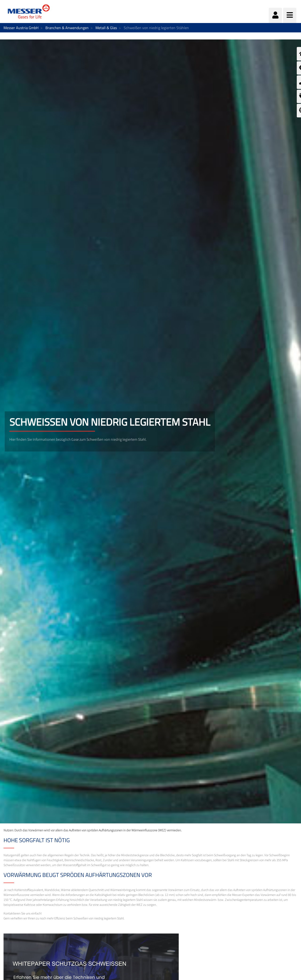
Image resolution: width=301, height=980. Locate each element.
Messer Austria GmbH (21, 28)
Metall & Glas (106, 28)
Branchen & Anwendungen (67, 28)
